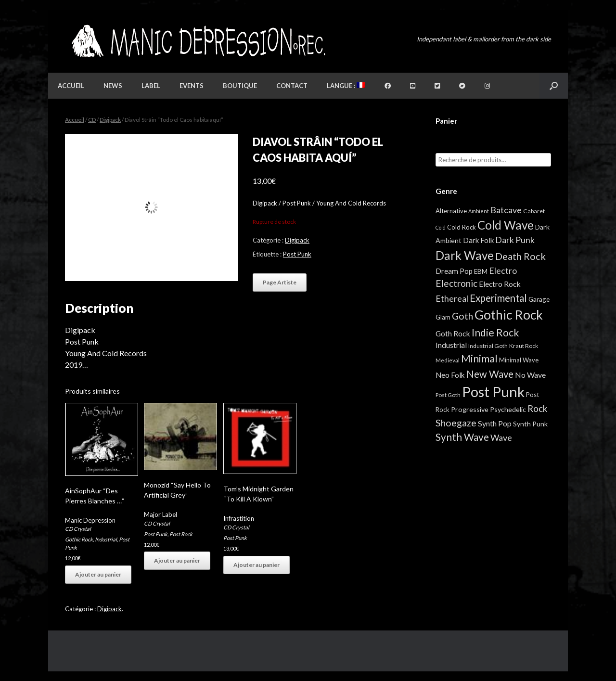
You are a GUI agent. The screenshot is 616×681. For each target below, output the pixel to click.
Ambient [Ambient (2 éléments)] (479, 211)
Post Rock (181, 534)
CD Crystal (78, 529)
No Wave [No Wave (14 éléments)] (530, 375)
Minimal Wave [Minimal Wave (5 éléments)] (519, 360)
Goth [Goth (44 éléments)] (462, 316)
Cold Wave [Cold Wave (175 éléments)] (506, 225)
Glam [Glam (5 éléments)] (443, 317)
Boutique (240, 86)
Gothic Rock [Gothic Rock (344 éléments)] (509, 315)
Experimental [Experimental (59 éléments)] (498, 298)
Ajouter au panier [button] (98, 574)
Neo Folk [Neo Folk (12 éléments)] (450, 375)
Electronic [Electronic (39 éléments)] (456, 283)
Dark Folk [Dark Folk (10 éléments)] (478, 240)
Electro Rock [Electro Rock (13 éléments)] (500, 284)
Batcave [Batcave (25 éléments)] (506, 210)
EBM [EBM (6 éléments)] (481, 271)
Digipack (110, 120)
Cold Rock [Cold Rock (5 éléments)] (462, 227)
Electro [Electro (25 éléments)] (503, 270)
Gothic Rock (79, 539)
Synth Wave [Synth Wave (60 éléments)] (462, 437)
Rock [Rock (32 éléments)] (537, 409)
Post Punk (297, 254)
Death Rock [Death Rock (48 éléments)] (520, 256)
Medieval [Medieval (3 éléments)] (448, 360)
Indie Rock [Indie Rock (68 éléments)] (495, 332)
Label (151, 86)
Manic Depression (90, 520)
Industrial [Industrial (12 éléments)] (451, 345)
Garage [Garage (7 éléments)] (539, 299)
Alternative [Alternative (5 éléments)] (451, 211)
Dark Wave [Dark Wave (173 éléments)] (465, 255)
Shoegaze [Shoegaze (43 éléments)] (456, 423)
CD (92, 120)
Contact (292, 86)
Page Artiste (280, 282)
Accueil (71, 86)
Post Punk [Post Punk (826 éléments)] (493, 392)
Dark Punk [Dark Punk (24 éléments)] (515, 240)
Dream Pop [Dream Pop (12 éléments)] (454, 271)
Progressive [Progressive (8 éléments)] (470, 409)
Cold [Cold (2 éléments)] (441, 227)
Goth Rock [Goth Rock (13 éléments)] (453, 333)
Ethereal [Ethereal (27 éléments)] (452, 298)
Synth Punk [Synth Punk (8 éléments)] (530, 424)
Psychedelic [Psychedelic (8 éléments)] (508, 409)
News (113, 86)
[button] (554, 86)
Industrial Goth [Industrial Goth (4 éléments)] (488, 346)
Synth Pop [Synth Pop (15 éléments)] (495, 423)
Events (192, 86)
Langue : (346, 86)
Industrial (106, 539)
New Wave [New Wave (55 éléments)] (490, 374)
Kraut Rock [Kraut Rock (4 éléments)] (524, 346)
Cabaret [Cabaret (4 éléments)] (534, 211)
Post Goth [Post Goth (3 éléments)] (448, 395)
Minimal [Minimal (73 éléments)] (479, 359)
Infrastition (239, 518)
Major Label (160, 514)
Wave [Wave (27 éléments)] (501, 437)
